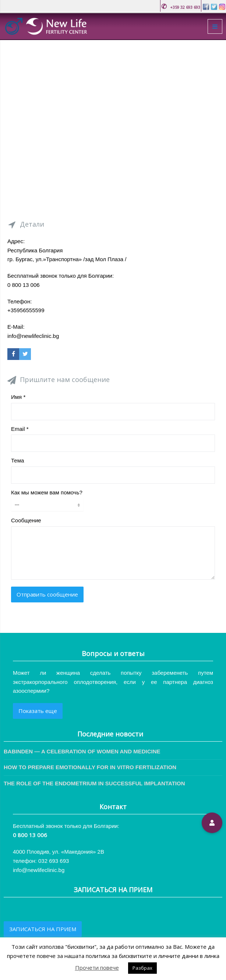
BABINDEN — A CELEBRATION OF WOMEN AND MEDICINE (82, 751)
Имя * (18, 397)
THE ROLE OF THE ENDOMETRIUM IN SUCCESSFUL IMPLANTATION (94, 783)
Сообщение (26, 520)
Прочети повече (97, 968)
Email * (20, 429)
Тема (17, 460)
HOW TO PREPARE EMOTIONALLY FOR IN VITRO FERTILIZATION (90, 767)
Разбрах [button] (142, 968)
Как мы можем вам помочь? (47, 492)
